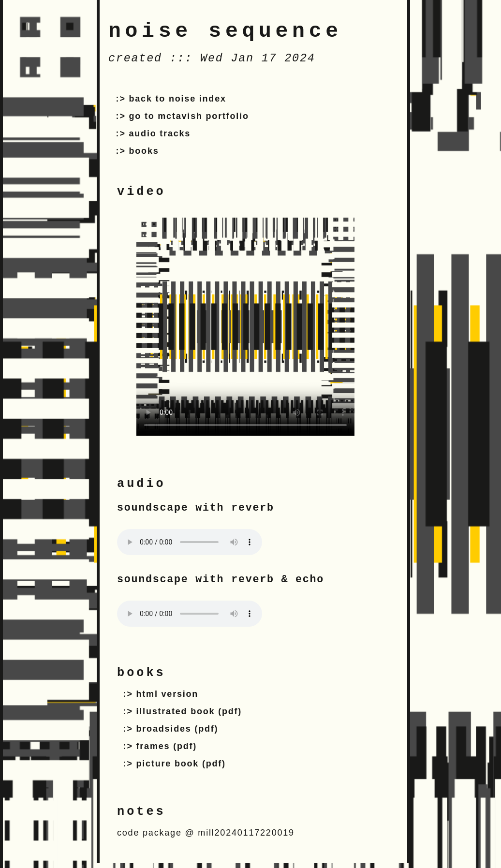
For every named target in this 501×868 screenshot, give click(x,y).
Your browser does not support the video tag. (245, 327)
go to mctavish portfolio (189, 116)
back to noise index (178, 99)
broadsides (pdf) (177, 729)
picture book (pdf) (181, 764)
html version (168, 694)
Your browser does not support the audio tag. (190, 542)
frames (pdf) (167, 746)
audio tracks (160, 133)
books (144, 151)
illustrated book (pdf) (189, 711)
